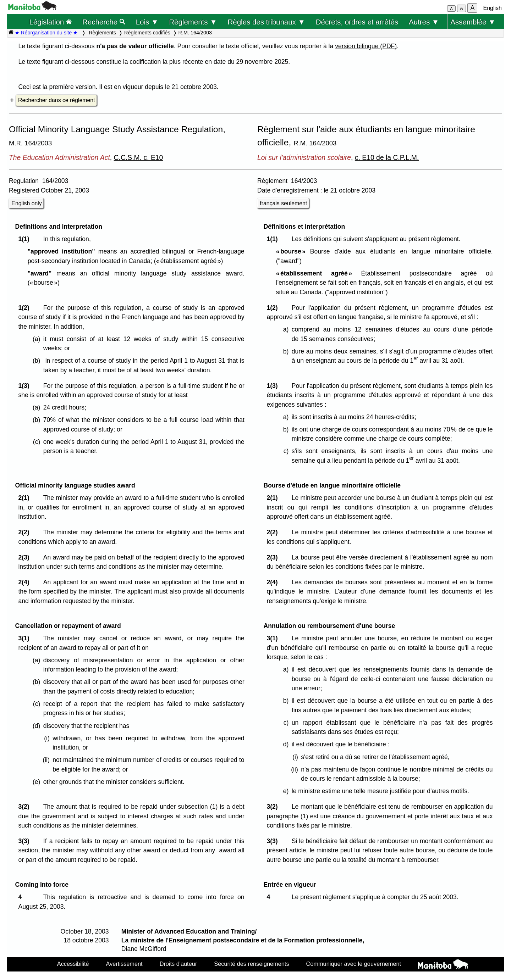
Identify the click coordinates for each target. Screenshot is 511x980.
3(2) (25, 807)
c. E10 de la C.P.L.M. (387, 157)
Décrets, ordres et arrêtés (357, 22)
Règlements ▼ (193, 22)
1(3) (25, 386)
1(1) (25, 239)
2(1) (25, 498)
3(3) (25, 841)
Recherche (104, 22)
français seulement (283, 203)
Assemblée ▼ (473, 22)
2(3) (25, 557)
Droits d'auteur (178, 964)
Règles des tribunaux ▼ (267, 22)
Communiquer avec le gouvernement (354, 964)
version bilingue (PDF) (366, 46)
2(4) (25, 582)
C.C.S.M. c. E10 (139, 157)
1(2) (25, 308)
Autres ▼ (424, 22)
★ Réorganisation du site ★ (46, 33)
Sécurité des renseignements (251, 964)
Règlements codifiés (147, 33)
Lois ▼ (147, 22)
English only (26, 203)
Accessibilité (73, 964)
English (493, 8)
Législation (50, 22)
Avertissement (124, 964)
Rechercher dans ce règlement (56, 100)
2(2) (25, 532)
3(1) (25, 638)
